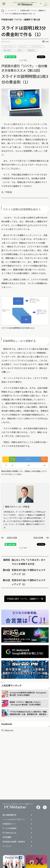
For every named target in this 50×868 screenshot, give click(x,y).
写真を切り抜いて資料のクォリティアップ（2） (29, 572)
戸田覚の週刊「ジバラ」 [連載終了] (33, 10)
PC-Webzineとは (9, 833)
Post (41, 57)
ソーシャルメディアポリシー (14, 819)
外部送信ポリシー (9, 824)
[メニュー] (4, 4)
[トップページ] (3, 11)
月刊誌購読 (7, 837)
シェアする (23, 60)
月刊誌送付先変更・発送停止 (14, 842)
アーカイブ (12, 10)
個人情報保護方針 (9, 815)
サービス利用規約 (9, 828)
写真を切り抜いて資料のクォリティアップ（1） (29, 582)
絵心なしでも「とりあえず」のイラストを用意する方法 (29, 562)
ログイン (46, 4)
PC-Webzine (7, 730)
